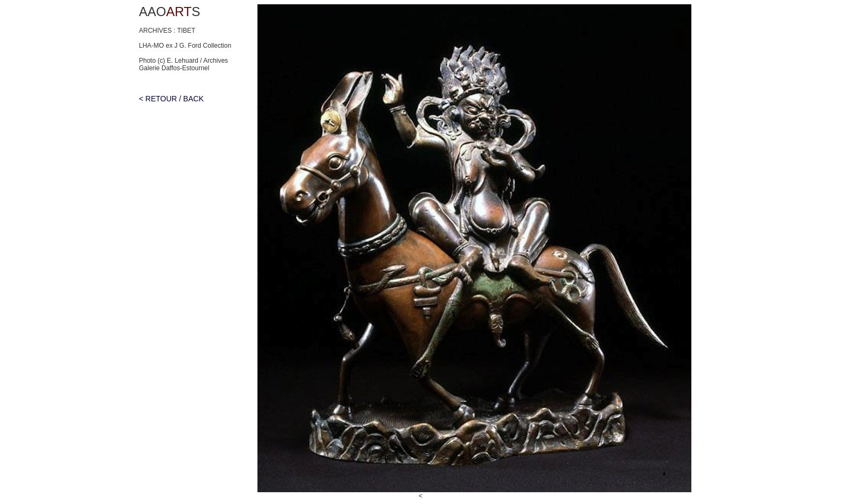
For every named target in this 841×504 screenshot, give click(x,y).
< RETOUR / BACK (171, 99)
